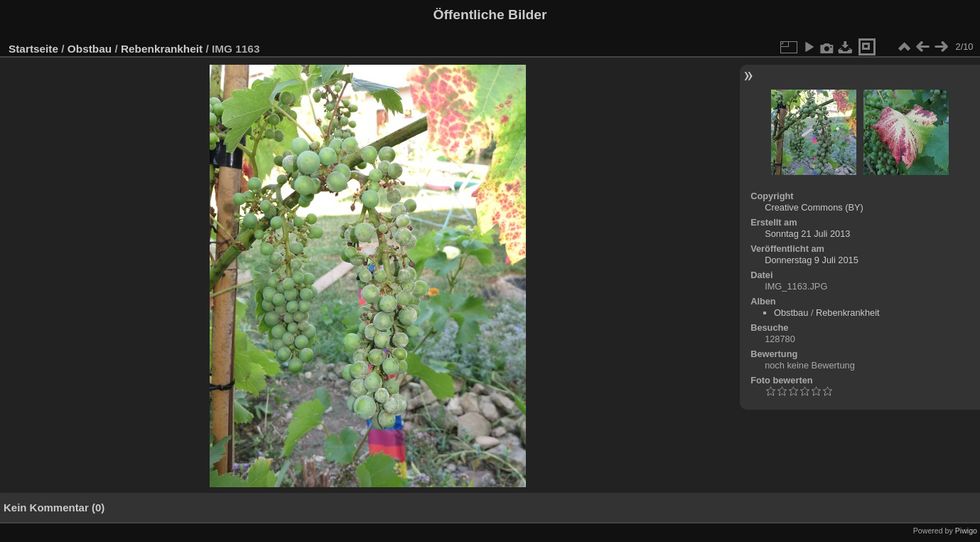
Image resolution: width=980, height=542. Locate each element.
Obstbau (90, 49)
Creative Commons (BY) (814, 207)
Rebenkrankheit (162, 49)
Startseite (33, 49)
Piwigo (966, 531)
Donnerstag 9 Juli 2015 (812, 260)
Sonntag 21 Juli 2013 (807, 234)
